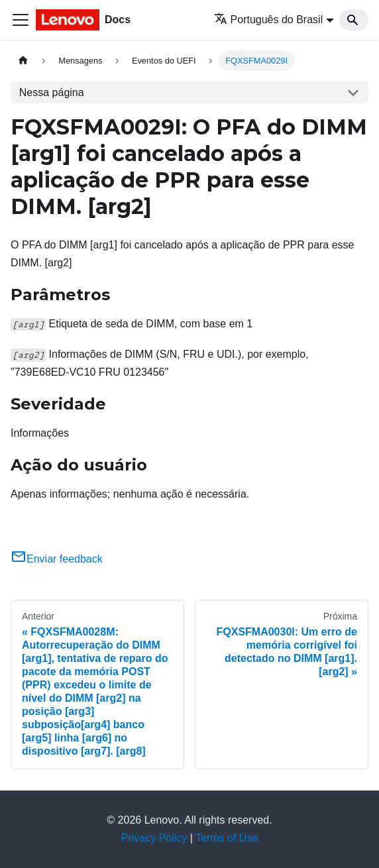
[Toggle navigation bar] (21, 20)
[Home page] (23, 61)
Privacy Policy (154, 838)
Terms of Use (227, 838)
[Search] (354, 20)
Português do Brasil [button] (269, 20)
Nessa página (52, 92)
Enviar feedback (57, 559)
